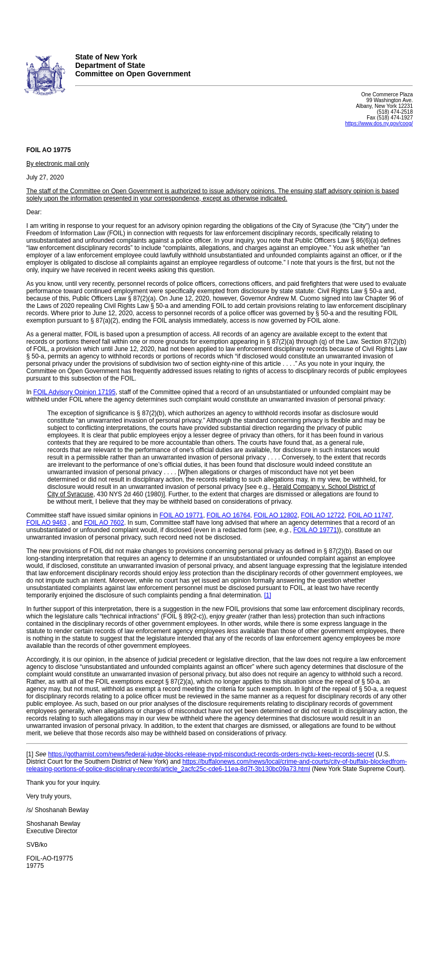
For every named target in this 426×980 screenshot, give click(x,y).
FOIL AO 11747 (370, 515)
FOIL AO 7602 (104, 523)
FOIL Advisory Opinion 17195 (74, 392)
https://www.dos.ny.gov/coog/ (379, 123)
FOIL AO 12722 (323, 515)
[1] (267, 595)
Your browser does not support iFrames (213, 23)
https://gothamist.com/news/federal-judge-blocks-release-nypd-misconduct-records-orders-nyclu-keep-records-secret (211, 754)
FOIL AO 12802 (275, 515)
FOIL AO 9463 (46, 523)
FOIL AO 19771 (181, 515)
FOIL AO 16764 (229, 515)
